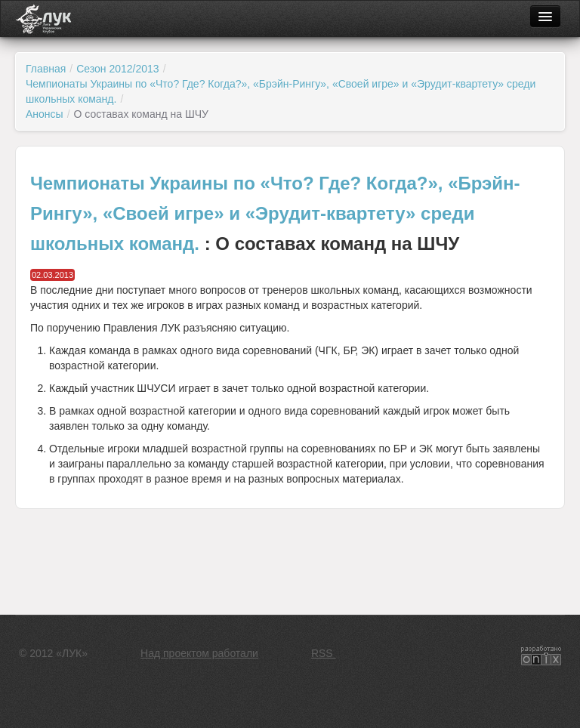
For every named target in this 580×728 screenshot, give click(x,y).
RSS (324, 653)
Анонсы (45, 114)
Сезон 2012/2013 (117, 69)
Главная (46, 69)
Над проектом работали (199, 653)
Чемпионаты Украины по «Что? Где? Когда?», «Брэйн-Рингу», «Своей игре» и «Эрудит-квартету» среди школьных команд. (275, 213)
